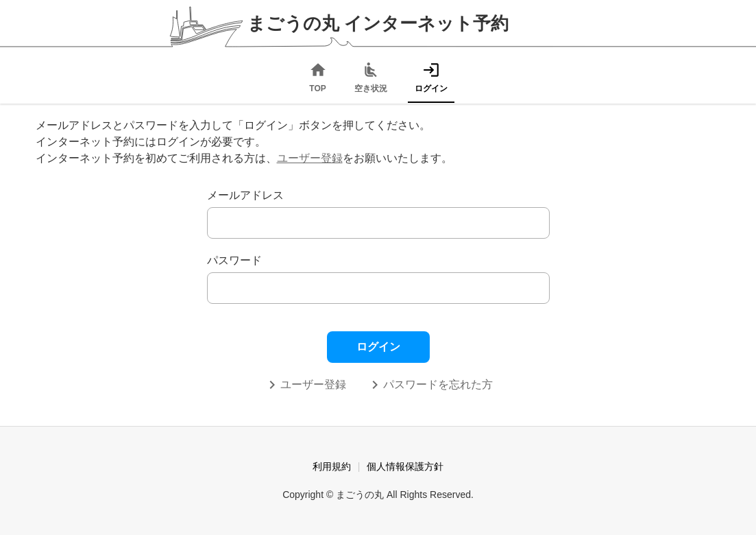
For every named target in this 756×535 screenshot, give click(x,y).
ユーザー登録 (310, 158)
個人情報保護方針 (405, 466)
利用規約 (332, 466)
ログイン (378, 347)
